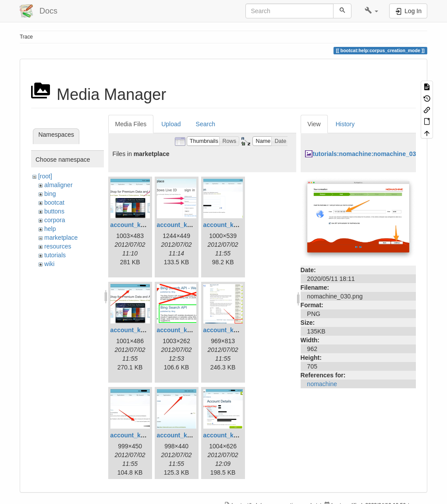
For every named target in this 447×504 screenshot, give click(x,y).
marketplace (61, 238)
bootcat (54, 202)
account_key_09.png (234, 435)
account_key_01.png (141, 225)
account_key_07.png (141, 435)
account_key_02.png (187, 225)
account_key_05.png (187, 330)
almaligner (59, 185)
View (314, 124)
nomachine (322, 384)
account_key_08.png (187, 435)
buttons (54, 211)
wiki (49, 264)
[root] (45, 176)
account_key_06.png (234, 330)
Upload (171, 124)
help (50, 229)
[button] (371, 11)
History (345, 124)
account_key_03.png (234, 225)
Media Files (131, 124)
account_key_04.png (141, 330)
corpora (55, 220)
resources (58, 246)
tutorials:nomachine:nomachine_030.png (373, 154)
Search (206, 124)
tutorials (55, 255)
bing (50, 194)
